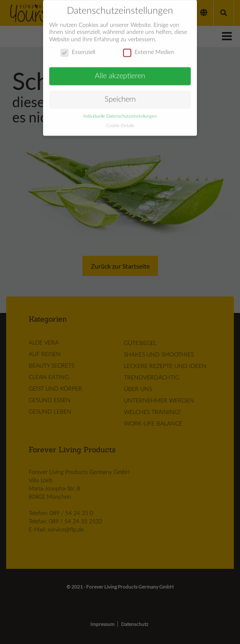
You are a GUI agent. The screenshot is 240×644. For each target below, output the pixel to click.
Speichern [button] (120, 95)
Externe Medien (149, 49)
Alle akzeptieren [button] (120, 72)
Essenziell (78, 49)
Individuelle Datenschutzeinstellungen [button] (120, 113)
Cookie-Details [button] (120, 122)
